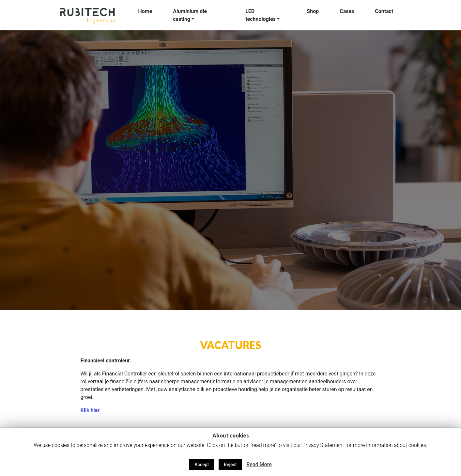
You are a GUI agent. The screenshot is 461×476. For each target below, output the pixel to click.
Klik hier (90, 410)
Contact (384, 11)
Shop (313, 11)
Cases (347, 11)
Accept (202, 465)
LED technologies (261, 15)
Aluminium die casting (190, 15)
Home (145, 11)
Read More (259, 464)
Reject (230, 465)
